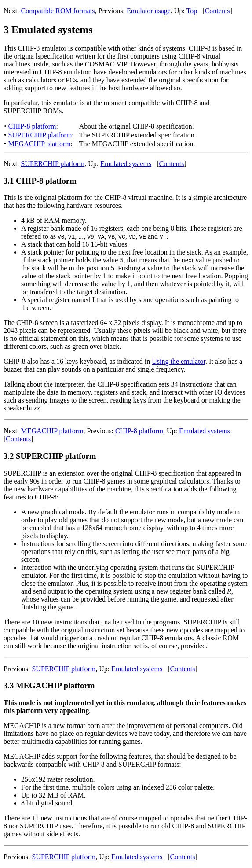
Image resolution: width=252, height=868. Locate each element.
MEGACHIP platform (40, 144)
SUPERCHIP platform (40, 135)
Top (192, 11)
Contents (217, 11)
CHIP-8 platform (32, 126)
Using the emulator (179, 361)
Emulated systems (126, 164)
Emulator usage (149, 11)
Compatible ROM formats (58, 11)
